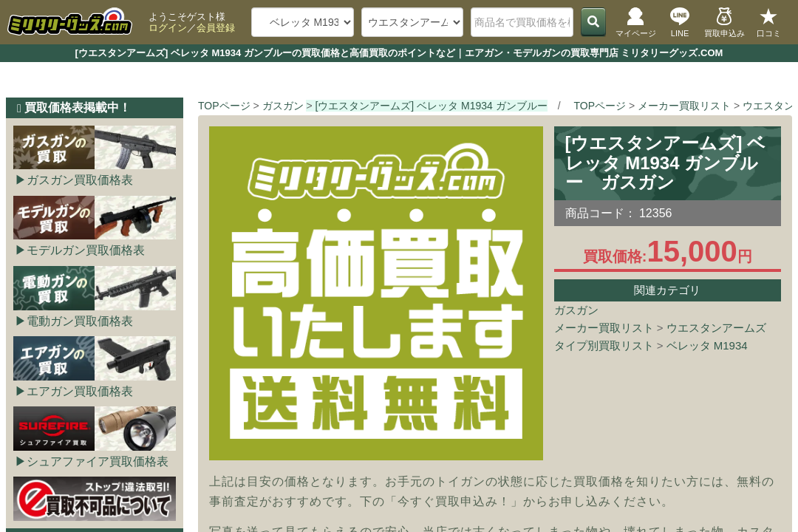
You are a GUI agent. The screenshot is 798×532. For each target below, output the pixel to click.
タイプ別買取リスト (604, 345)
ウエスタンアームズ (716, 328)
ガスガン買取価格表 (80, 180)
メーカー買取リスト (604, 328)
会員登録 (216, 28)
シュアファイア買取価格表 (98, 461)
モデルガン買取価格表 (86, 250)
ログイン (168, 28)
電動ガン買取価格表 (80, 321)
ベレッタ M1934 (707, 345)
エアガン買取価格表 (80, 391)
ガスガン (576, 310)
